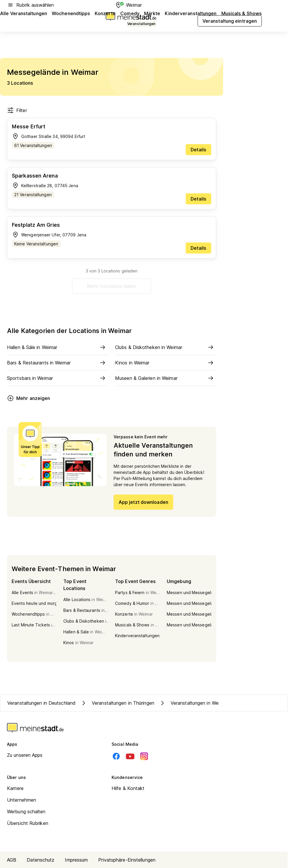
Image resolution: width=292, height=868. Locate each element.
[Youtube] (130, 756)
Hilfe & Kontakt (128, 788)
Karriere (15, 788)
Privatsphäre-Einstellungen (127, 860)
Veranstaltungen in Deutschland (41, 703)
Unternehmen (22, 800)
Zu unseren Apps (25, 755)
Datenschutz (41, 860)
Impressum (76, 860)
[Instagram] (144, 756)
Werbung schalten (26, 812)
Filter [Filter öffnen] (17, 110)
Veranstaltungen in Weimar (193, 703)
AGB (12, 860)
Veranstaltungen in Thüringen (117, 703)
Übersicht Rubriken (28, 823)
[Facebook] (116, 756)
